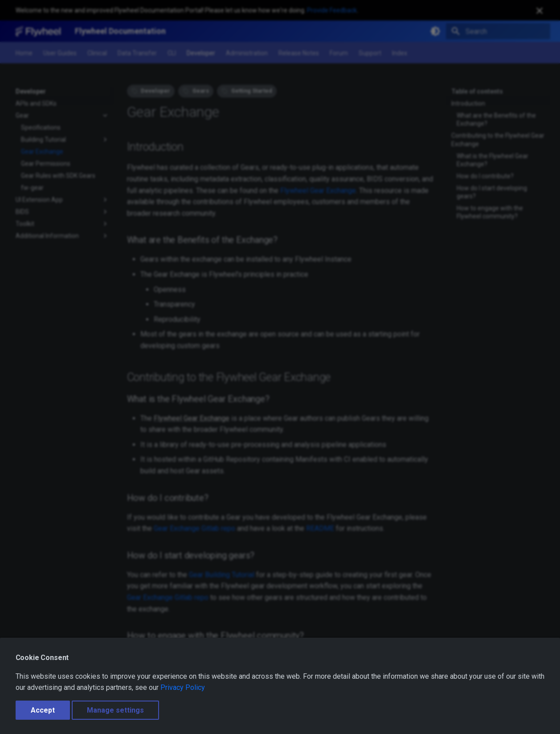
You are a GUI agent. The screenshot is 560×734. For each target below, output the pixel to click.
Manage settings (115, 710)
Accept (43, 710)
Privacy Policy (183, 687)
